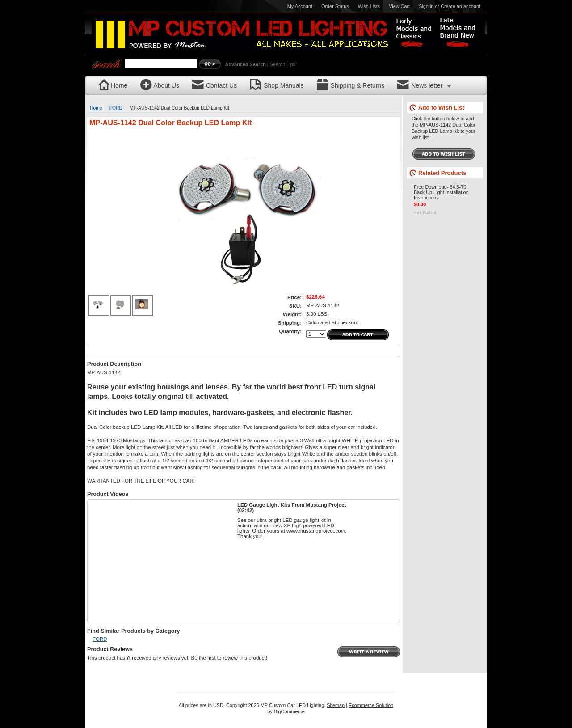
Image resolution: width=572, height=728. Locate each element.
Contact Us (214, 86)
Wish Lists (369, 6)
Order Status (335, 6)
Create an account (461, 6)
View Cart (399, 6)
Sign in (426, 6)
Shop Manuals (277, 86)
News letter (420, 86)
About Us (160, 86)
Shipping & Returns (351, 86)
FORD (116, 108)
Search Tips (283, 64)
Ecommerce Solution (371, 705)
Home (113, 86)
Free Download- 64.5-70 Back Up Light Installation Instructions (441, 192)
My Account (300, 6)
